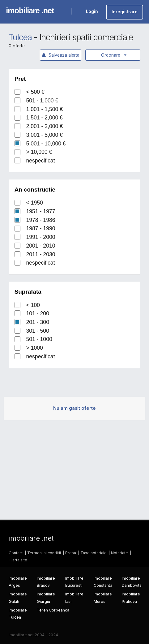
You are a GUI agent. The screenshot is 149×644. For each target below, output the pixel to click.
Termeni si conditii (44, 553)
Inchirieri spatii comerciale (86, 37)
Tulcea (20, 37)
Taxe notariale (94, 553)
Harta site (18, 560)
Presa (71, 553)
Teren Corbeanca (53, 610)
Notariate (119, 553)
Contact (16, 553)
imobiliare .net (30, 11)
